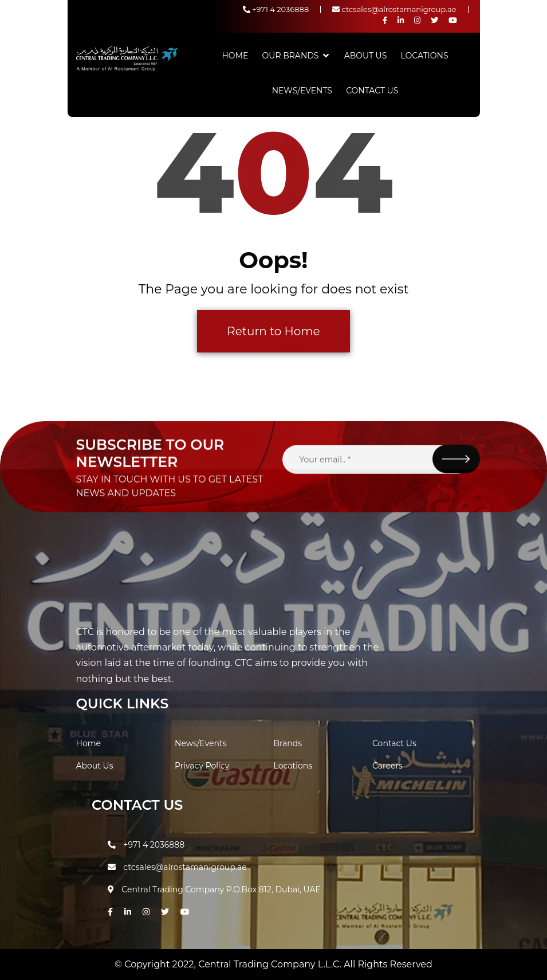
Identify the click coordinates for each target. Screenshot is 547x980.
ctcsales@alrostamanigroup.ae (394, 9)
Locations (425, 56)
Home (235, 56)
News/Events (302, 91)
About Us (366, 56)
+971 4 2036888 (276, 9)
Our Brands (291, 56)
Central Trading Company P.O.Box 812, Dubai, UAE (214, 889)
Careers (387, 766)
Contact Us (372, 91)
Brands (288, 743)
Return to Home (273, 331)
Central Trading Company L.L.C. (271, 964)
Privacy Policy (202, 766)
